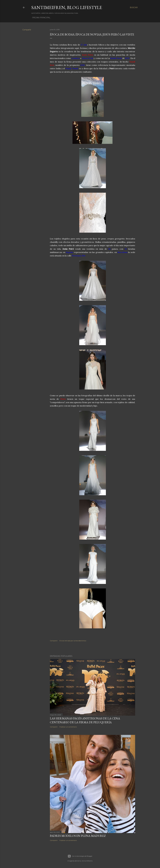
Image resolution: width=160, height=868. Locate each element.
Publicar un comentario (68, 727)
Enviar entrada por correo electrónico (73, 641)
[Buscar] (134, 7)
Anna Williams (87, 861)
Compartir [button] (27, 30)
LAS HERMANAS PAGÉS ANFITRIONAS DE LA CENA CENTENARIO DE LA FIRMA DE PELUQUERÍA (85, 720)
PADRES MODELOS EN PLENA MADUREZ (78, 836)
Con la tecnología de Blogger (80, 856)
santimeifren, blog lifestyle (67, 7)
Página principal (41, 18)
